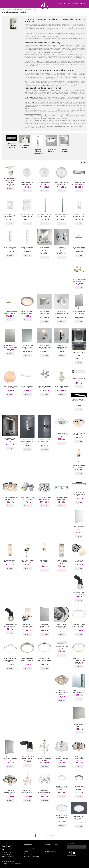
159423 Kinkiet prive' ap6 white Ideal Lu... (27, 380)
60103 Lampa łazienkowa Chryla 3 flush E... (62, 681)
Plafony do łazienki (51, 148)
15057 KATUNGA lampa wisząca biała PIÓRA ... (10, 380)
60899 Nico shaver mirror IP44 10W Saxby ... (10, 746)
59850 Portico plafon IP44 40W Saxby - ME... (79, 649)
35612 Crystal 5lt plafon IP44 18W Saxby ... (10, 490)
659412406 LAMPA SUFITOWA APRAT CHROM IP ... (79, 805)
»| (55, 822)
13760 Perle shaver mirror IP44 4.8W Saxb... (27, 341)
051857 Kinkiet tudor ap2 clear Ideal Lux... (10, 243)
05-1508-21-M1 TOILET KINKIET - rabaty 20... (62, 211)
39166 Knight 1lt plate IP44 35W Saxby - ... (27, 490)
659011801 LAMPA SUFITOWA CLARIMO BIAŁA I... (62, 775)
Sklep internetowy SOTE (81, 866)
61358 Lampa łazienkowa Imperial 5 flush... (79, 746)
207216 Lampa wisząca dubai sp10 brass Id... (62, 380)
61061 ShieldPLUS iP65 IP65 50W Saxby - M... (27, 746)
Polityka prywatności (51, 835)
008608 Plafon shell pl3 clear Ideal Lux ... (27, 179)
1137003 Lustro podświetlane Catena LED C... (62, 244)
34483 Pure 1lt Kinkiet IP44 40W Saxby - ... (79, 458)
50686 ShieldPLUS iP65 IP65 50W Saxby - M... (79, 583)
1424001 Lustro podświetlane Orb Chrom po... (44, 341)
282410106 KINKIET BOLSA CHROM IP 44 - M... (27, 434)
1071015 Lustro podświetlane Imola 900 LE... (45, 244)
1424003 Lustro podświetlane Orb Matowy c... (62, 341)
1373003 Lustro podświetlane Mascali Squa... (62, 308)
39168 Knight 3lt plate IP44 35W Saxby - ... (62, 490)
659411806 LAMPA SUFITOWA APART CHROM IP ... (62, 804)
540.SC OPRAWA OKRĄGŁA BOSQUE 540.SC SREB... (62, 616)
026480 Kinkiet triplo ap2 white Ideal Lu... (27, 211)
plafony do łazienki (30, 122)
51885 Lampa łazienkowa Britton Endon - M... (27, 616)
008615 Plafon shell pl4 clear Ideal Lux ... (44, 179)
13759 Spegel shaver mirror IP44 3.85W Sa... (10, 340)
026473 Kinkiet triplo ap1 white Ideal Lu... (10, 211)
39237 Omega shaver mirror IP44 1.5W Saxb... (79, 519)
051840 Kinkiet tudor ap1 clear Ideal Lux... (79, 211)
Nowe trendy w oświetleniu (31, 840)
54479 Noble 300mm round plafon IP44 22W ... (79, 616)
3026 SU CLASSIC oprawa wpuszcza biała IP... (62, 427)
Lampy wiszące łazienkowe (38, 148)
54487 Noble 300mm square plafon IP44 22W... (10, 649)
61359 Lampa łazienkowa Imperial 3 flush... (10, 780)
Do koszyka (10, 184)
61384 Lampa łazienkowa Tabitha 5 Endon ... (27, 780)
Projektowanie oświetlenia (31, 832)
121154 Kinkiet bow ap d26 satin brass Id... (79, 275)
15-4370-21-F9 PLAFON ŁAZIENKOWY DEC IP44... (79, 348)
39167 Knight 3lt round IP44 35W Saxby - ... (44, 490)
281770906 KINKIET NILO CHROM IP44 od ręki (10, 432)
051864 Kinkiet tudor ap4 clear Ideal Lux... (27, 243)
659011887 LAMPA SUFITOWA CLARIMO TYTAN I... (79, 775)
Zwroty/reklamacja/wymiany (32, 837)
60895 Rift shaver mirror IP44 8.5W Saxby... (79, 713)
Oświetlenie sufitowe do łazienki (12, 145)
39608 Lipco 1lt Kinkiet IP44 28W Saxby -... (27, 551)
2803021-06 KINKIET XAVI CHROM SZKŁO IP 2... (79, 372)
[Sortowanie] (81, 158)
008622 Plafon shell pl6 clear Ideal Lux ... (62, 179)
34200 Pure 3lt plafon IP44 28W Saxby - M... (79, 426)
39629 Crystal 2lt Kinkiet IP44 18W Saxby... (62, 552)
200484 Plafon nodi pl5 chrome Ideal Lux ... (45, 380)
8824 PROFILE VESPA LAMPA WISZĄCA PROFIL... (10, 176)
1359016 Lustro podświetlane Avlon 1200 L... (44, 308)
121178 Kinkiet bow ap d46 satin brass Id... (10, 307)
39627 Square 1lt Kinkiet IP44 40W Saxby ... (44, 552)
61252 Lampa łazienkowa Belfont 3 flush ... (62, 746)
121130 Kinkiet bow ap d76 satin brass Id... (79, 243)
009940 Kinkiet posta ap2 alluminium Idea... (79, 179)
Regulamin (48, 832)
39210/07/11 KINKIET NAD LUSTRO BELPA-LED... (79, 486)
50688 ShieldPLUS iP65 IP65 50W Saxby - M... (10, 615)
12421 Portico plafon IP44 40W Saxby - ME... (27, 307)
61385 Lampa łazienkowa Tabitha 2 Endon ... (44, 780)
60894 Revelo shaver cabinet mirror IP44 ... (79, 680)
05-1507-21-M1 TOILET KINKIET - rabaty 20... (45, 211)
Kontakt (26, 835)
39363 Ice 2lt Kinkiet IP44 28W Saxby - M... (10, 551)
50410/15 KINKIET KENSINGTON (79, 551)
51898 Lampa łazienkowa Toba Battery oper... (45, 616)
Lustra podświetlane (64, 150)
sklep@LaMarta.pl (9, 843)
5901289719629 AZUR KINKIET (62, 637)
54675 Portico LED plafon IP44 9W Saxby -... (27, 649)
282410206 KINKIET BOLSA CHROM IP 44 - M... (44, 434)
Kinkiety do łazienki (25, 145)
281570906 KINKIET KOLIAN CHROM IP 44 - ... (79, 394)
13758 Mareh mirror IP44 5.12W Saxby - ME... (79, 308)
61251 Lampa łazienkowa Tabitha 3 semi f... (44, 746)
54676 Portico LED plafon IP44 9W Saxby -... (44, 649)
